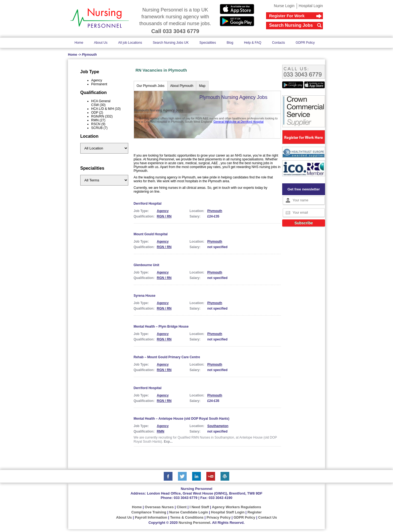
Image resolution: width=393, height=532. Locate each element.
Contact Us (268, 517)
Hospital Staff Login (228, 512)
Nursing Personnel (195, 523)
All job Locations (130, 43)
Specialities (208, 43)
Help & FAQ (253, 43)
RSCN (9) (98, 124)
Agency (97, 80)
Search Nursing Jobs (291, 25)
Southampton (218, 426)
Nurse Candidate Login (189, 512)
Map (202, 86)
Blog (230, 43)
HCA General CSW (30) (101, 103)
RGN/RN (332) (102, 116)
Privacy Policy (219, 517)
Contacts (279, 43)
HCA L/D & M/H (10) (106, 109)
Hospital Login (311, 6)
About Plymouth (182, 86)
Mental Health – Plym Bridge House (161, 327)
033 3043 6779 (185, 498)
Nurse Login (284, 6)
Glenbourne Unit (147, 265)
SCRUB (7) (99, 128)
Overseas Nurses (159, 507)
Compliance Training (149, 512)
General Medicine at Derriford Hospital (239, 122)
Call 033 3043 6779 (175, 31)
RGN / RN (164, 216)
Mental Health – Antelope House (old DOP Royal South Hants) (182, 419)
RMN (161, 431)
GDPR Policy (305, 43)
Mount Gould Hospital (151, 234)
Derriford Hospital (148, 204)
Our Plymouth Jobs (151, 86)
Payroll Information (151, 517)
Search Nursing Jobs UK (171, 43)
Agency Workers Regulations (236, 507)
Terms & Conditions (187, 517)
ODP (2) (97, 113)
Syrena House (145, 296)
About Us (101, 43)
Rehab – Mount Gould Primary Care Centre (167, 357)
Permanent (99, 84)
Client (181, 507)
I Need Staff (199, 507)
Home (79, 43)
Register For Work (287, 16)
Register (255, 512)
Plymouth (215, 211)
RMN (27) (98, 120)
